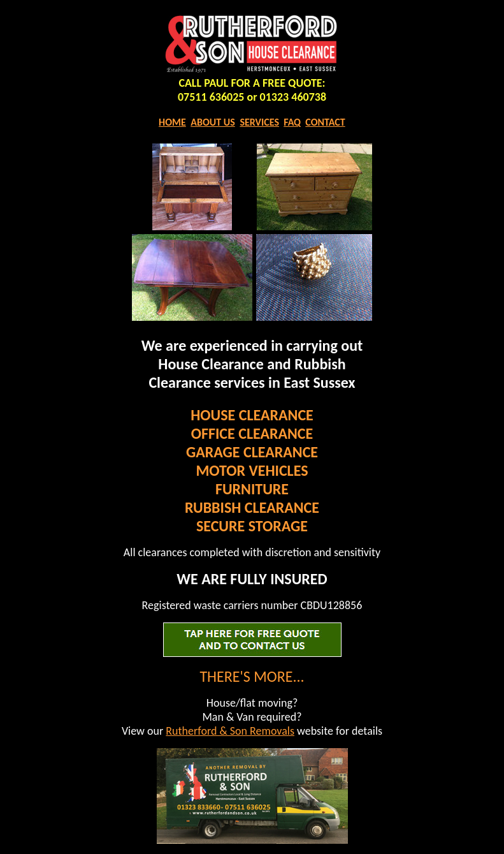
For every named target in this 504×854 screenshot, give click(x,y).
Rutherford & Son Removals (230, 731)
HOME (172, 122)
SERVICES (259, 122)
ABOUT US (212, 122)
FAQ (292, 122)
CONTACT (325, 122)
